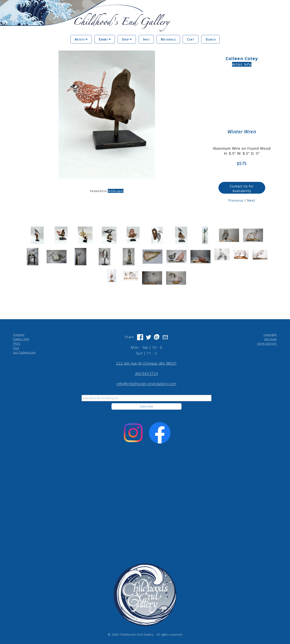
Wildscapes (116, 191)
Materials (168, 39)
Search (210, 39)
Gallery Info (21, 339)
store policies (267, 343)
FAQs (17, 343)
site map (271, 339)
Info (146, 39)
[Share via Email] (165, 337)
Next (251, 200)
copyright (270, 334)
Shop (127, 39)
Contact (19, 334)
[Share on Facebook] (140, 337)
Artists (81, 39)
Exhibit (105, 39)
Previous (236, 200)
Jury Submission (24, 352)
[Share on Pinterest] (157, 337)
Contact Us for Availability (242, 188)
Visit (16, 348)
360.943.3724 (146, 374)
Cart (191, 39)
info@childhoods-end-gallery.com (146, 384)
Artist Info (242, 64)
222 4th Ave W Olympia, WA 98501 (146, 363)
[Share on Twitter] (148, 337)
